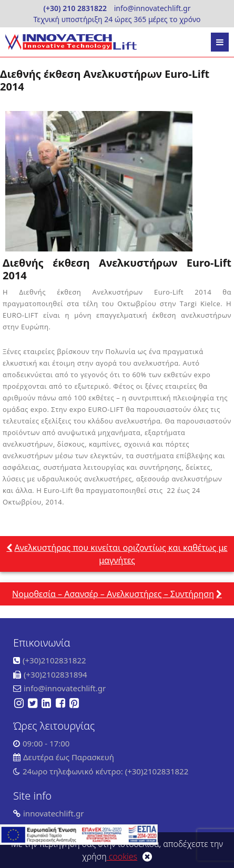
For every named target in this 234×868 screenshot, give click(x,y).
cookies (122, 856)
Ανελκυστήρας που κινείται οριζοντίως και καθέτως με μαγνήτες (121, 554)
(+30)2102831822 (54, 660)
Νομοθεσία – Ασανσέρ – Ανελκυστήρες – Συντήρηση (113, 594)
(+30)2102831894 (55, 674)
